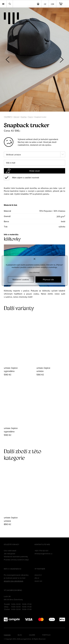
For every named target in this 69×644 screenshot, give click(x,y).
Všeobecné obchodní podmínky (16, 557)
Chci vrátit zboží (10, 551)
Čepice (30, 117)
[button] (62, 60)
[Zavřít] (34, 259)
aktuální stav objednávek (14, 581)
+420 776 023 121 (41, 551)
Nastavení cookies (21, 279)
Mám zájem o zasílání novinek (26, 178)
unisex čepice (11, 368)
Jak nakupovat (10, 554)
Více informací (35, 272)
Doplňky (24, 117)
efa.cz (37, 578)
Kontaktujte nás (42, 544)
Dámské (17, 117)
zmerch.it (38, 575)
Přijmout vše (48, 279)
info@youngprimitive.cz (43, 554)
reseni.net (38, 581)
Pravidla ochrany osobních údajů (16, 560)
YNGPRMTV (8, 117)
